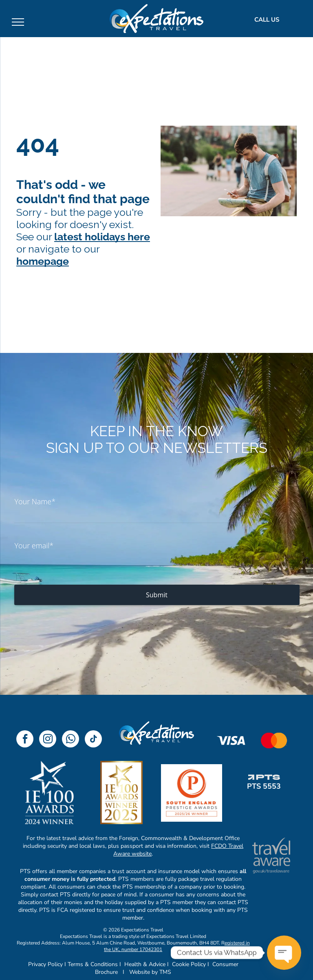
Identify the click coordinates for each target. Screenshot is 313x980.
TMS (165, 972)
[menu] (18, 22)
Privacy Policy (45, 964)
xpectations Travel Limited (178, 936)
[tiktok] (93, 740)
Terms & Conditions (93, 964)
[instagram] (48, 740)
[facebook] (25, 740)
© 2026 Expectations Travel (133, 930)
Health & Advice (145, 964)
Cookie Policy (189, 964)
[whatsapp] (71, 740)
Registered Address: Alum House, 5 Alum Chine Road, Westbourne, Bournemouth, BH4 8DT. (118, 943)
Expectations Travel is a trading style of (102, 936)
